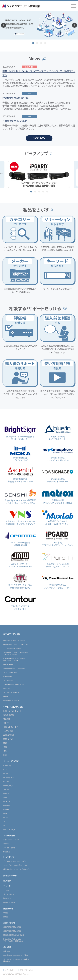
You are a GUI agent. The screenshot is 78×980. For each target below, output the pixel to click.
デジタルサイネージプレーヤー (14, 641)
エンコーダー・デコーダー (12, 649)
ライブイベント (8, 731)
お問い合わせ (9, 923)
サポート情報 (9, 836)
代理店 (6, 913)
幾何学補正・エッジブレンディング (16, 645)
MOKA (6, 773)
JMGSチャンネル (9, 902)
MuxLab (7, 801)
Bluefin (6, 769)
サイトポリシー (10, 970)
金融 (5, 747)
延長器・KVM (8, 665)
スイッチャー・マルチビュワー (14, 685)
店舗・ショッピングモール (12, 711)
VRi (5, 825)
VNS (5, 797)
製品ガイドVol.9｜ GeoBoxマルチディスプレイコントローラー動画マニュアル (39, 73)
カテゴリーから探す (12, 634)
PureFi (6, 817)
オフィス (6, 723)
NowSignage (8, 785)
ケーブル (7, 689)
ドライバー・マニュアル (11, 840)
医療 (5, 755)
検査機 (6, 697)
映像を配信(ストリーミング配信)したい (17, 869)
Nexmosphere (9, 777)
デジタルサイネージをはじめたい (15, 861)
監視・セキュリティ (10, 739)
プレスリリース (9, 894)
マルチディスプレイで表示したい (15, 865)
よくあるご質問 (9, 848)
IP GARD (7, 809)
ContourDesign (9, 829)
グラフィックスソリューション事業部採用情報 (16, 960)
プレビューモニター (10, 673)
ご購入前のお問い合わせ (12, 927)
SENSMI (6, 789)
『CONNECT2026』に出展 (16, 98)
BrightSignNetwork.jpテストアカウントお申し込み (13, 940)
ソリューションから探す (14, 707)
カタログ (6, 844)
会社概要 (7, 947)
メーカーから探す (11, 761)
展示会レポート (10, 876)
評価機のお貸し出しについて (14, 935)
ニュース (7, 886)
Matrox (6, 793)
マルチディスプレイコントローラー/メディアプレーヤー (16, 654)
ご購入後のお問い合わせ (12, 931)
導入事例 (7, 881)
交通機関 (7, 719)
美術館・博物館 (9, 715)
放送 (5, 743)
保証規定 (7, 852)
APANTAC (7, 805)
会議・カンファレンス (11, 727)
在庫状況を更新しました (15, 121)
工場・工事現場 (9, 735)
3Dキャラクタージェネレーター (14, 669)
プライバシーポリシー (28, 970)
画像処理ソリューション (12, 701)
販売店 (6, 917)
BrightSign (8, 765)
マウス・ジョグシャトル (11, 693)
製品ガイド (7, 898)
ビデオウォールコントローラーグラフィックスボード (14, 660)
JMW (5, 813)
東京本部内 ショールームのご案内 (16, 955)
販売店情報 (8, 909)
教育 (5, 751)
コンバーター (8, 681)
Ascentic (6, 781)
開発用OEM (8, 677)
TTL (5, 821)
